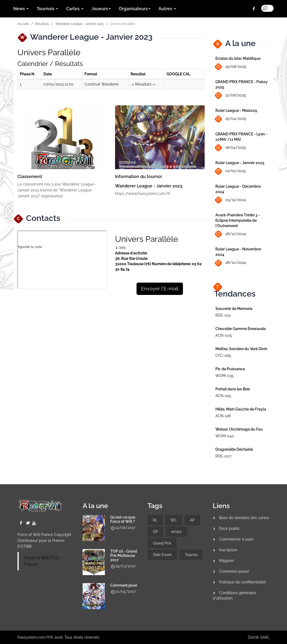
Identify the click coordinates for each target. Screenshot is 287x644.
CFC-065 (223, 356)
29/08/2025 (231, 67)
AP (192, 520)
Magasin (227, 561)
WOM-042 (225, 436)
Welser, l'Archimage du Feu (239, 429)
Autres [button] (167, 9)
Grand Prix (162, 543)
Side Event (162, 555)
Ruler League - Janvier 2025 (240, 163)
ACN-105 (223, 396)
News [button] (21, 9)
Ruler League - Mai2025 (236, 110)
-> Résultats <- (143, 84)
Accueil (23, 24)
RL (155, 520)
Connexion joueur (234, 571)
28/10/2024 (231, 234)
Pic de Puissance (230, 369)
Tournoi (191, 555)
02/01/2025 (231, 171)
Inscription (228, 550)
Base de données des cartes (244, 518)
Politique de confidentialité (242, 582)
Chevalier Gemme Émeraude (241, 329)
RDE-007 (223, 456)
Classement (30, 177)
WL (174, 520)
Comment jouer (124, 585)
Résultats (42, 24)
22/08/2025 (231, 96)
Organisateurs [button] (135, 9)
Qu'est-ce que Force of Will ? (123, 519)
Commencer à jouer (236, 539)
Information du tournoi (138, 177)
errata (176, 532)
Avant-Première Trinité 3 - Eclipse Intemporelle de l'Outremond (238, 220)
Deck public (230, 528)
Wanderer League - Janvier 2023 (80, 24)
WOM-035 (225, 376)
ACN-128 (223, 416)
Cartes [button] (75, 9)
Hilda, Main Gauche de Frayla (241, 409)
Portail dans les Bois (233, 389)
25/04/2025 (231, 119)
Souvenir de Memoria (234, 309)
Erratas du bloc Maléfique (238, 58)
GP (155, 532)
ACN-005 (224, 335)
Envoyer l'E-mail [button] (160, 289)
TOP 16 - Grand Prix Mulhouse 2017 (124, 556)
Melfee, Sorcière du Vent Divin (241, 349)
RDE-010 (223, 315)
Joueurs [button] (101, 9)
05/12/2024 (231, 200)
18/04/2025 (231, 148)
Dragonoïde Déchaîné (234, 449)
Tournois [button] (47, 9)
